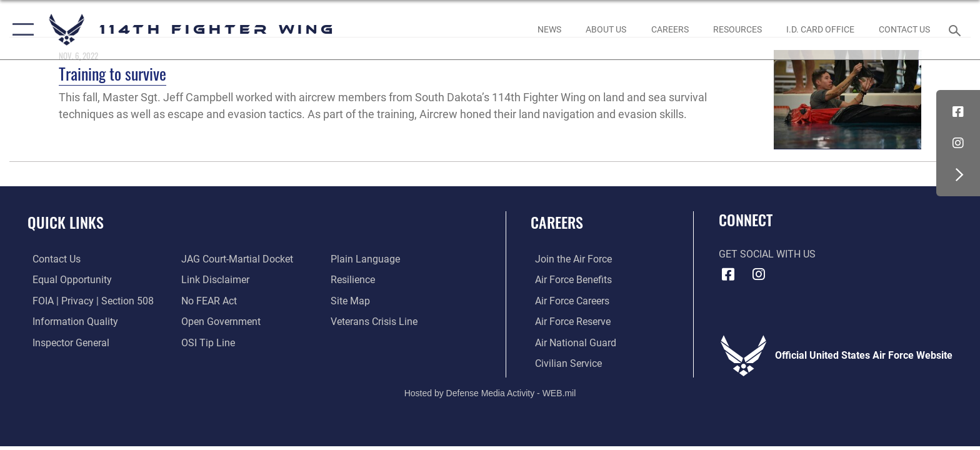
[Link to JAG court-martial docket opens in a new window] (236, 259)
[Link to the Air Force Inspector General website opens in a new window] (66, 342)
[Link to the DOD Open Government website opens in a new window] (220, 322)
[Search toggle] (957, 30)
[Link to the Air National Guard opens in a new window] (571, 342)
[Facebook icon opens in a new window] (958, 112)
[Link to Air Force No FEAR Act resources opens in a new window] (208, 300)
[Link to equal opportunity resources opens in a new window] (67, 280)
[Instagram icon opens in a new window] (958, 143)
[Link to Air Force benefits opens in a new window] (569, 280)
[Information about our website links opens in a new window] (214, 280)
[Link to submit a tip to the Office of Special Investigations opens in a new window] (207, 342)
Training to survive (112, 73)
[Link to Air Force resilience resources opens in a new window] (354, 280)
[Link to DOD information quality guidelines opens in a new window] (70, 322)
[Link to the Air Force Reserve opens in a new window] (568, 322)
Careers (557, 222)
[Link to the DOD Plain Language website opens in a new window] (367, 259)
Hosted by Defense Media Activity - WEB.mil (490, 392)
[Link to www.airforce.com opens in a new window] (569, 259)
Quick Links (66, 222)
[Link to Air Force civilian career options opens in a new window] (564, 363)
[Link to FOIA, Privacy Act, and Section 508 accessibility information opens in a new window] (88, 300)
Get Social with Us (767, 254)
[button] (20, 30)
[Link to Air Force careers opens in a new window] (568, 300)
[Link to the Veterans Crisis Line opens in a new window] (375, 322)
